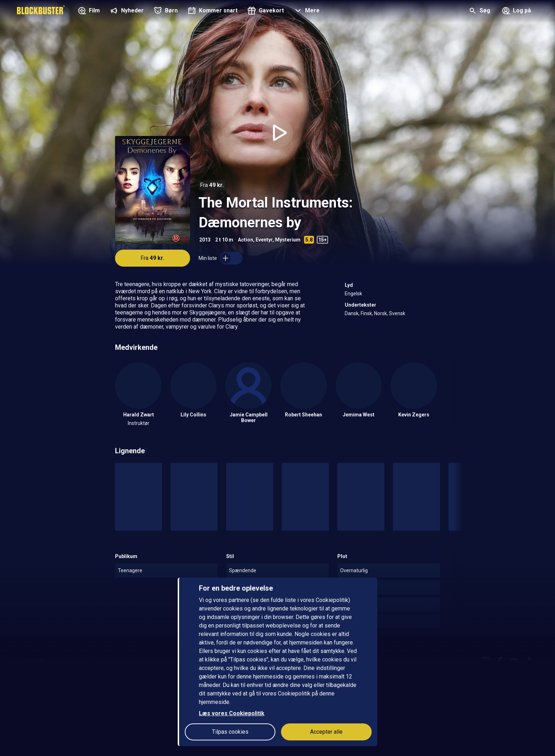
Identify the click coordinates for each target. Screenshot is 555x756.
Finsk (366, 313)
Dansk (352, 313)
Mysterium (288, 240)
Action (245, 240)
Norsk (381, 313)
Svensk (397, 313)
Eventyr (264, 240)
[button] (306, 11)
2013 (205, 240)
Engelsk (353, 294)
